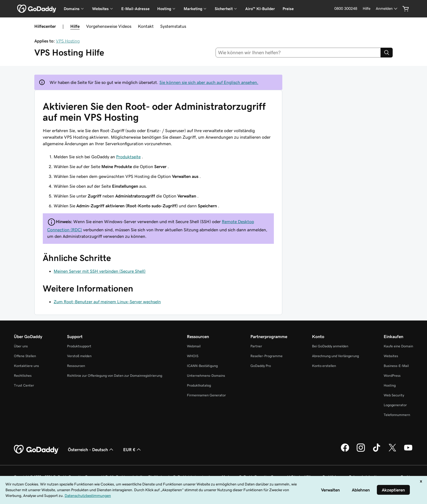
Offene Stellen (25, 356)
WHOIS (193, 356)
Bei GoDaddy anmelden (330, 346)
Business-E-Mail (396, 366)
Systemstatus (173, 26)
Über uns (21, 346)
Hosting (390, 385)
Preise (288, 9)
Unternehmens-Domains (206, 376)
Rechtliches (23, 376)
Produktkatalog (199, 385)
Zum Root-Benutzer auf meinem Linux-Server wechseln (107, 302)
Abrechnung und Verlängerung (335, 356)
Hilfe (75, 26)
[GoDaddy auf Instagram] (361, 451)
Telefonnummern (397, 415)
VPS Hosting (68, 41)
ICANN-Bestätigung (202, 366)
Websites (391, 356)
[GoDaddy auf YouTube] (408, 451)
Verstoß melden (79, 356)
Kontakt (146, 26)
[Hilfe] (367, 9)
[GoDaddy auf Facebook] (345, 451)
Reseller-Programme (267, 356)
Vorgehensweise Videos (109, 26)
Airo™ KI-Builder (260, 9)
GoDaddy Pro (261, 366)
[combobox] (298, 53)
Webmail (194, 346)
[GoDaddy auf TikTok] (377, 451)
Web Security (394, 395)
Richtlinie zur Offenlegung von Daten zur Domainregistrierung (115, 376)
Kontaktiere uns (26, 366)
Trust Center (24, 385)
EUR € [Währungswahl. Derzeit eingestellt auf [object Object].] (133, 450)
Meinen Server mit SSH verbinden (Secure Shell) (100, 271)
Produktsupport (79, 346)
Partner (256, 346)
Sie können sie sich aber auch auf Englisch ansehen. (209, 82)
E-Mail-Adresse (135, 9)
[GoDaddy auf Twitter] (392, 451)
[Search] (387, 53)
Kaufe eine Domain (398, 346)
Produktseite (128, 157)
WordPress (392, 376)
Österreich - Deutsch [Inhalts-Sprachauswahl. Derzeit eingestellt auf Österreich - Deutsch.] (91, 450)
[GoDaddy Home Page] (37, 450)
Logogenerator (395, 405)
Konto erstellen (324, 366)
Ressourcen (76, 366)
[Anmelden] (387, 9)
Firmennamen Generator (206, 395)
